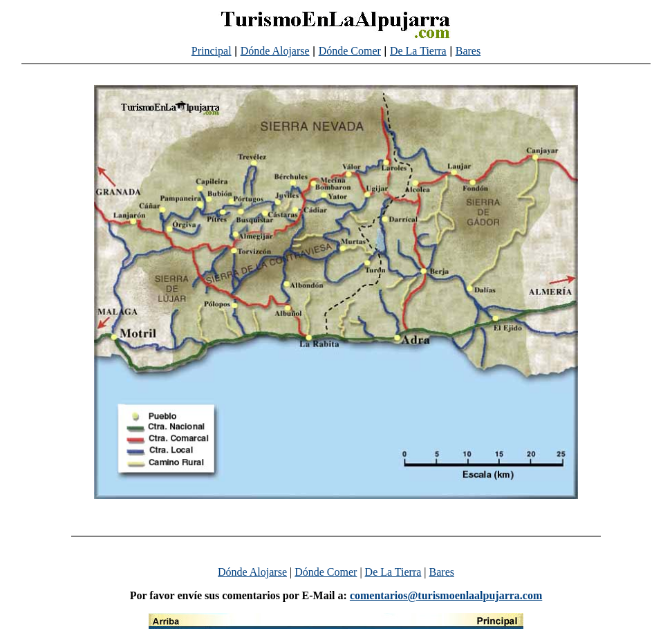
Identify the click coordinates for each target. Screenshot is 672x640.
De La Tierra (418, 51)
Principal (212, 51)
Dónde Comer (350, 51)
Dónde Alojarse (275, 51)
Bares (468, 51)
